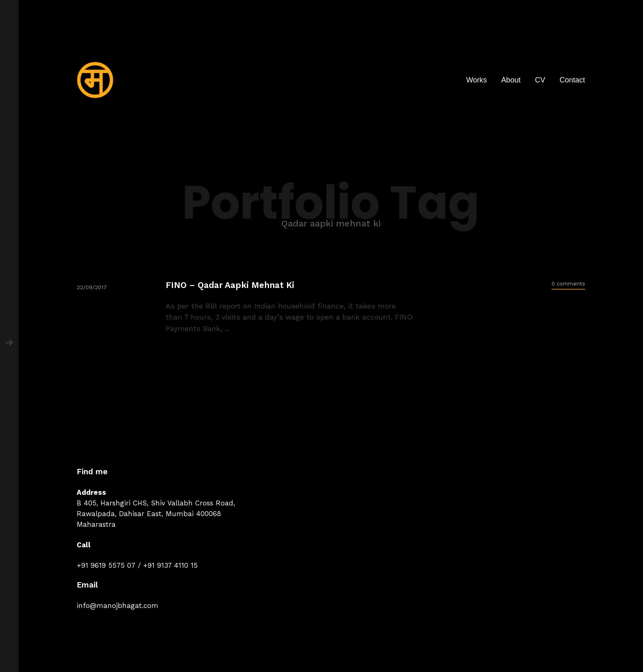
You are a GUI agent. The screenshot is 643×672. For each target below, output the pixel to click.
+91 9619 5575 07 (106, 565)
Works (477, 80)
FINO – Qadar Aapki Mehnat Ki (230, 285)
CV (540, 80)
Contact (572, 80)
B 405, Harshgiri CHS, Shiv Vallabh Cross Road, (156, 503)
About (511, 80)
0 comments (568, 284)
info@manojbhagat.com (117, 606)
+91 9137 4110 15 (170, 565)
